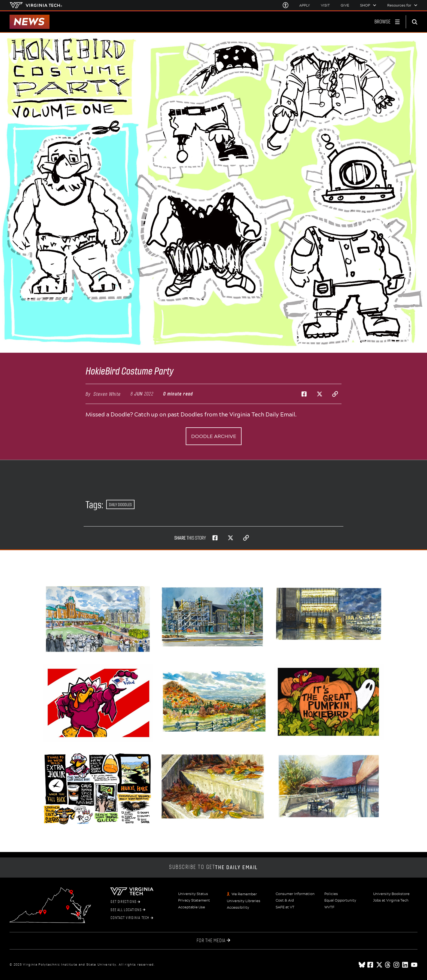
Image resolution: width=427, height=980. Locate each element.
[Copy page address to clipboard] (335, 394)
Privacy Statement (194, 900)
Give (345, 5)
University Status (193, 894)
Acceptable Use (192, 907)
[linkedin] (405, 965)
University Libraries (244, 901)
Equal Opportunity (340, 900)
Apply (305, 5)
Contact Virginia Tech (132, 918)
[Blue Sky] (362, 965)
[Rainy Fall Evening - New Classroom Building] (329, 615)
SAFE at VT (285, 907)
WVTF (329, 907)
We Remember (244, 894)
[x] (379, 965)
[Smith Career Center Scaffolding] (213, 617)
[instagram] (397, 965)
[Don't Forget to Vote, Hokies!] (98, 703)
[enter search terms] (417, 22)
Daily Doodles (120, 505)
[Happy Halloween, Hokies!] (329, 702)
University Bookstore (391, 894)
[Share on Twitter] (319, 394)
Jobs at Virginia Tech (391, 900)
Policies (331, 894)
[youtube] (414, 965)
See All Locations (128, 910)
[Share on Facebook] (304, 394)
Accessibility (238, 908)
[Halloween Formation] (98, 619)
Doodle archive (214, 436)
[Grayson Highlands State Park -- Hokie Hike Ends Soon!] (213, 701)
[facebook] (371, 965)
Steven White (107, 394)
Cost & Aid (285, 900)
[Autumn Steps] (213, 786)
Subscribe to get (213, 867)
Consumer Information (295, 894)
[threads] (388, 965)
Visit (325, 5)
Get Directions (125, 902)
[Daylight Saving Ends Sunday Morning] (98, 789)
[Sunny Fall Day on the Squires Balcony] (329, 786)
